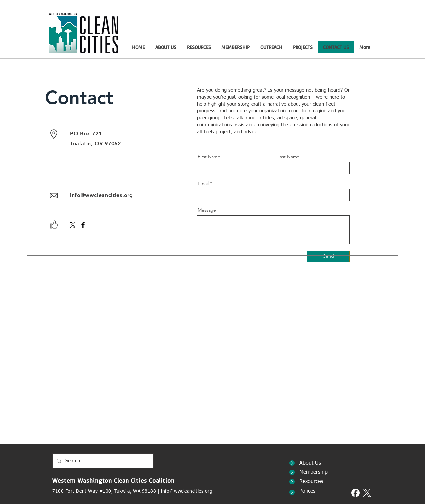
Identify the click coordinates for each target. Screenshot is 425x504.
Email (203, 183)
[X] (73, 225)
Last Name (288, 157)
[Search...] (102, 461)
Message (207, 210)
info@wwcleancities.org (102, 195)
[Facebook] (83, 225)
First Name (209, 157)
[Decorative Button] (292, 463)
